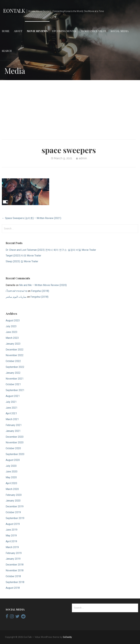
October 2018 (13, 576)
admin (83, 158)
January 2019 (13, 559)
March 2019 (12, 547)
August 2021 (13, 396)
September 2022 (15, 367)
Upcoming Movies (64, 31)
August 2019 (13, 524)
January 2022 (13, 373)
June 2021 (12, 408)
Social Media (120, 31)
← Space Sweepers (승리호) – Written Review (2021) (32, 218)
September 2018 (15, 582)
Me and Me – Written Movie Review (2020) (43, 285)
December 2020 (15, 437)
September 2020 (15, 454)
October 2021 (13, 384)
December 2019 (15, 506)
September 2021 (15, 390)
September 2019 (15, 518)
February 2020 (14, 495)
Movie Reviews (37, 31)
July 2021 (11, 402)
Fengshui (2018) (40, 291)
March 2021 (12, 419)
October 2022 (13, 361)
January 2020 (13, 501)
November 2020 (15, 442)
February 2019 (14, 553)
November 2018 (15, 570)
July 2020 (11, 466)
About (18, 31)
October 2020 (13, 448)
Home (6, 31)
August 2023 (13, 320)
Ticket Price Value (93, 31)
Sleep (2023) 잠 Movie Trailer (22, 261)
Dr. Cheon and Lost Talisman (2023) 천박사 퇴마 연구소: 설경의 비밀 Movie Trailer (51, 250)
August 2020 (13, 460)
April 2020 (11, 483)
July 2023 (11, 326)
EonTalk (14, 11)
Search (7, 51)
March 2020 (12, 489)
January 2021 (13, 431)
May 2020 (11, 477)
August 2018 (13, 588)
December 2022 (15, 350)
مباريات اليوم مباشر (16, 297)
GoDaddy (67, 637)
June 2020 (12, 472)
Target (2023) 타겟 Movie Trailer (23, 256)
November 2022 (15, 355)
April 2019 (11, 541)
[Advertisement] (70, 107)
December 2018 (15, 565)
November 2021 (15, 379)
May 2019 (11, 536)
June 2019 (12, 530)
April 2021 (11, 413)
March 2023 (12, 338)
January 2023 (13, 344)
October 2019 (13, 512)
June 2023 (12, 332)
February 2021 (14, 425)
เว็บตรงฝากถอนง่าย (16, 291)
